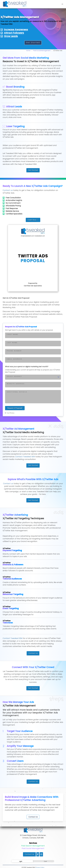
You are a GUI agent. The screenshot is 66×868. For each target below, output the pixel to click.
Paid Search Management (33, 846)
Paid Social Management (33, 848)
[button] (62, 4)
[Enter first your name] (33, 335)
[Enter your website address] (33, 385)
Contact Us (33, 653)
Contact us (8, 190)
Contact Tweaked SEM (25, 457)
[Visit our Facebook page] (38, 854)
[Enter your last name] (33, 344)
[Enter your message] (33, 397)
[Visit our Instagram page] (41, 854)
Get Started (33, 43)
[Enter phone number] (33, 352)
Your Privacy (10, 413)
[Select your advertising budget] (33, 377)
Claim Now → (33, 220)
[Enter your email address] (33, 360)
